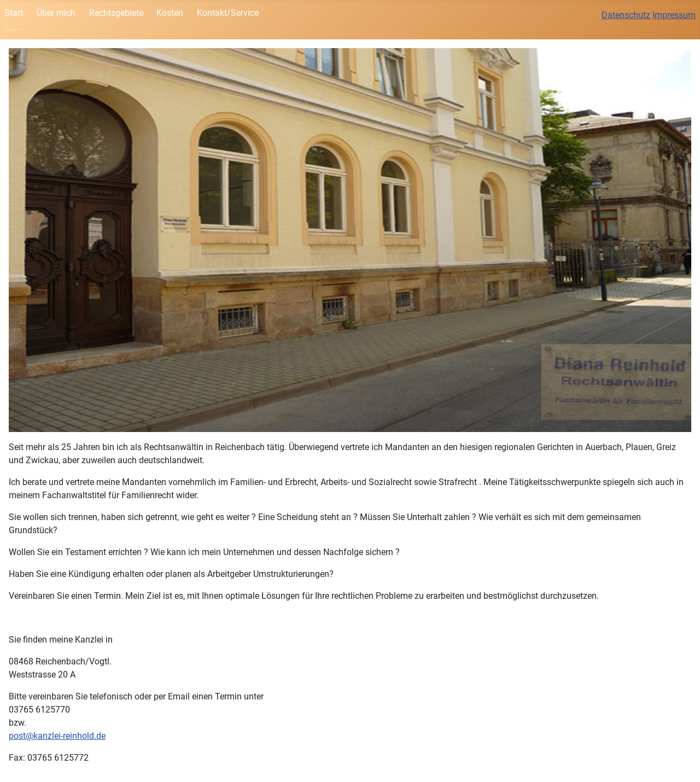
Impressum (674, 15)
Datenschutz (626, 15)
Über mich (56, 13)
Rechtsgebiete (116, 13)
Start (14, 13)
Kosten (170, 13)
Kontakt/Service (228, 13)
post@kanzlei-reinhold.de (57, 736)
